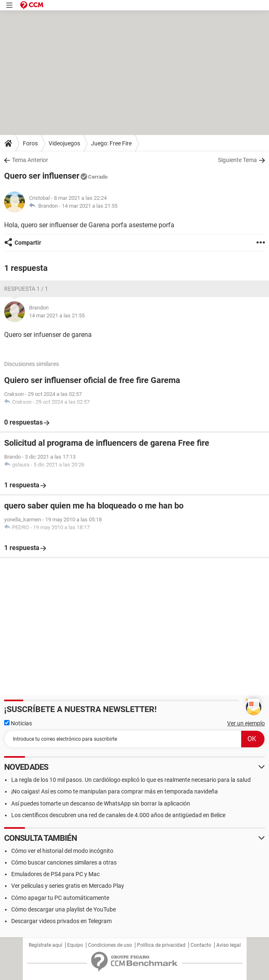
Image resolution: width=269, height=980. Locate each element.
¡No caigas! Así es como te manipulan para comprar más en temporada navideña (115, 791)
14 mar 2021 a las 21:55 (90, 206)
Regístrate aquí (45, 945)
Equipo (75, 945)
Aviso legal (229, 945)
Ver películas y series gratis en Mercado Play (68, 886)
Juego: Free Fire (111, 143)
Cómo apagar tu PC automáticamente (60, 898)
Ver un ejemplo (246, 723)
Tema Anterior (30, 160)
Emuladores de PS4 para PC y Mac (55, 874)
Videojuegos (64, 143)
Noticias (18, 723)
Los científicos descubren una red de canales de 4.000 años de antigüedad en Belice (118, 815)
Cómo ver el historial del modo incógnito (62, 851)
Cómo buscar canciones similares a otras (64, 862)
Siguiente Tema (237, 160)
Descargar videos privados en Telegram (61, 921)
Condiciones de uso (110, 945)
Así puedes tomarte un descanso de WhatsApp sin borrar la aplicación (101, 803)
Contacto (201, 945)
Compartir (28, 243)
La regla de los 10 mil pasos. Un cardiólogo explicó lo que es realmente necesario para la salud (131, 780)
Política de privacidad (161, 945)
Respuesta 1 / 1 (26, 289)
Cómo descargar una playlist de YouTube (64, 909)
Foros (30, 143)
